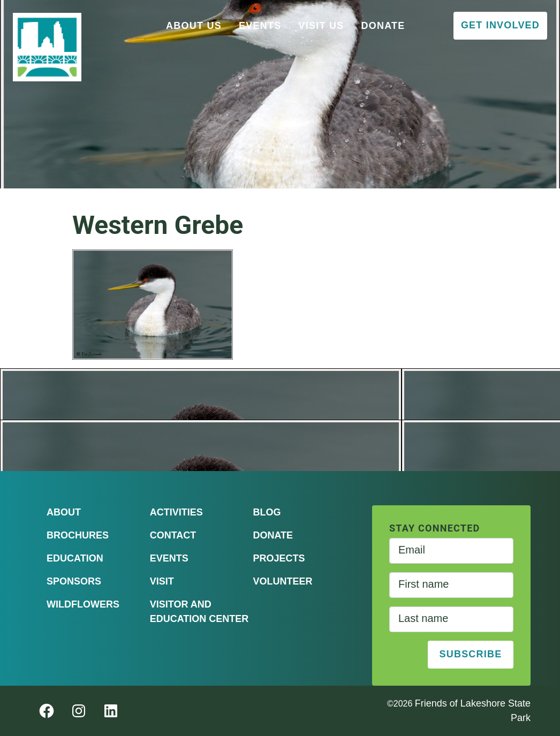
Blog (267, 512)
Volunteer (282, 581)
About (64, 512)
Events (260, 26)
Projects (279, 558)
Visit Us (321, 26)
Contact (173, 535)
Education (75, 558)
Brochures (78, 535)
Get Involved (500, 25)
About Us (194, 26)
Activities (176, 512)
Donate (383, 26)
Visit (162, 581)
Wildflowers (83, 604)
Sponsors (74, 581)
